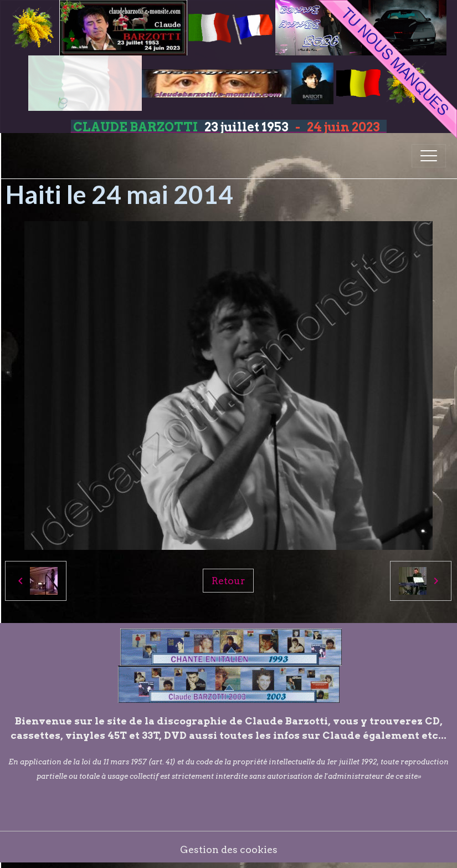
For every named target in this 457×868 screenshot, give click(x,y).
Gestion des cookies (229, 849)
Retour (228, 581)
